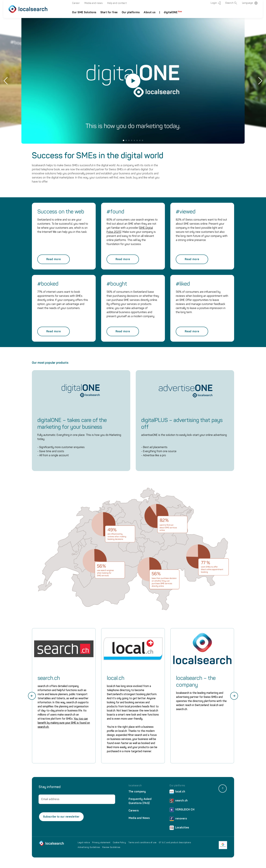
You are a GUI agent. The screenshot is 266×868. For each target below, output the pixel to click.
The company (137, 792)
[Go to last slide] (32, 696)
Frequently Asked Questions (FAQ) (140, 801)
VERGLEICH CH (182, 810)
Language (248, 3)
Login (216, 3)
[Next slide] (234, 696)
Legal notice (84, 843)
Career (76, 3)
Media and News (139, 818)
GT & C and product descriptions (175, 843)
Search (231, 3)
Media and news (93, 3)
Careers (134, 811)
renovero (178, 819)
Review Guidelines (111, 847)
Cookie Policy (119, 843)
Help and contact (117, 3)
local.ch (177, 792)
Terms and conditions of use (142, 843)
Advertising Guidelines (89, 847)
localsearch (135, 786)
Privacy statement (101, 843)
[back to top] (223, 789)
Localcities (179, 828)
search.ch (179, 801)
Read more (54, 259)
